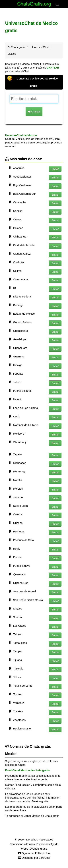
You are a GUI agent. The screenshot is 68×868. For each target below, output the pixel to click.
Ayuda (54, 844)
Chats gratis (18, 47)
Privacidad (42, 844)
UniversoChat (41, 47)
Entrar (55, 169)
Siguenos (26, 853)
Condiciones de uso (22, 844)
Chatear (34, 112)
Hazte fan (42, 853)
